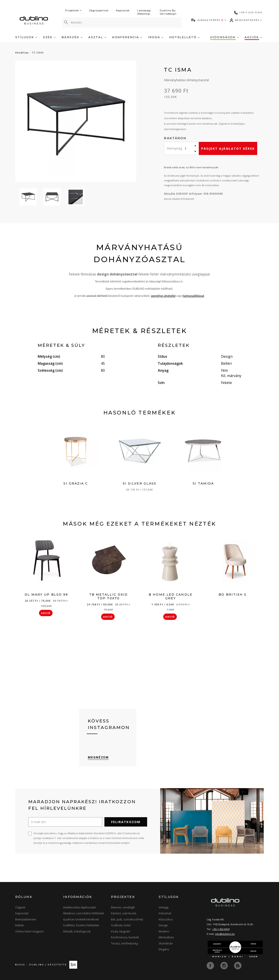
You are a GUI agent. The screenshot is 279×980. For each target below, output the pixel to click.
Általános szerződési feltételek (84, 913)
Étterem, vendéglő (123, 907)
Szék (49, 37)
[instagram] (225, 965)
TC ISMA (38, 52)
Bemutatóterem (26, 919)
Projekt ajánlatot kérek (228, 149)
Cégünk (20, 907)
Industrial (165, 913)
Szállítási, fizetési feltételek (81, 925)
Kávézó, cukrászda (124, 913)
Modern (164, 931)
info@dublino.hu (225, 934)
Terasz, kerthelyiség (124, 943)
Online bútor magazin (30, 931)
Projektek (73, 10)
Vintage (164, 907)
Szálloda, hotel (121, 925)
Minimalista (166, 937)
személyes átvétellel (163, 296)
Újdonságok (224, 37)
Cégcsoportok (99, 10)
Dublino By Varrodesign (168, 12)
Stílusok (26, 37)
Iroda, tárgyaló (121, 931)
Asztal (97, 37)
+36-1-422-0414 (221, 929)
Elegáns (164, 949)
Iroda (156, 37)
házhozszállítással (193, 296)
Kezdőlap (22, 52)
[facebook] (211, 965)
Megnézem (98, 757)
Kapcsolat (123, 10)
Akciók (253, 37)
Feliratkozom (126, 822)
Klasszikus (166, 919)
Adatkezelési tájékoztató (79, 907)
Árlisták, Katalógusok (77, 931)
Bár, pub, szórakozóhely (127, 919)
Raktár (20, 925)
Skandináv (166, 943)
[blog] (238, 965)
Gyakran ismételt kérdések (81, 919)
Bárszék (72, 37)
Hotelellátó (184, 37)
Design (163, 925)
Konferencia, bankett (125, 937)
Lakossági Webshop (144, 12)
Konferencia (127, 37)
